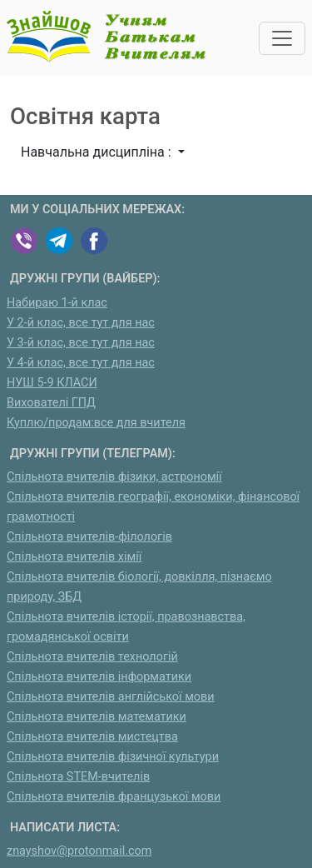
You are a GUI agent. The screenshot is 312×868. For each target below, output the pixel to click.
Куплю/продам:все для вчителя (96, 423)
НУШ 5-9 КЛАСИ (52, 383)
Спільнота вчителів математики (97, 717)
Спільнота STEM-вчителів (78, 777)
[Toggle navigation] (282, 38)
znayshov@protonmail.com (79, 851)
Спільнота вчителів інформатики (99, 677)
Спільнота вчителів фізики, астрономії (114, 477)
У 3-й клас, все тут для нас (81, 343)
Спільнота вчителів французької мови (114, 797)
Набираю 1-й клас (57, 303)
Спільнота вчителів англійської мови (111, 697)
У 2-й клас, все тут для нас (81, 323)
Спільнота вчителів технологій (92, 657)
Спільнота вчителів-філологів (89, 537)
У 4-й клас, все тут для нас (81, 363)
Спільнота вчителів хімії (74, 557)
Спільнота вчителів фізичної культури (113, 757)
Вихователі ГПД (51, 403)
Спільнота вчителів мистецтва (92, 737)
